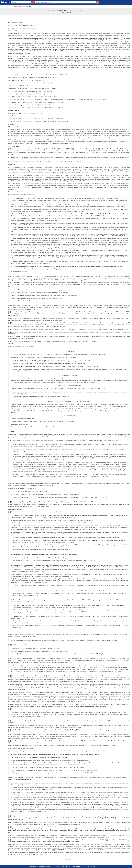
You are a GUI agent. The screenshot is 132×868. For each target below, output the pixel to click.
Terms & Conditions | (76, 866)
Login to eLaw (69, 859)
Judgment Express (20, 6)
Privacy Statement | (66, 866)
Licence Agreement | (86, 866)
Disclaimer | (58, 866)
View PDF (29, 6)
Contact (93, 866)
